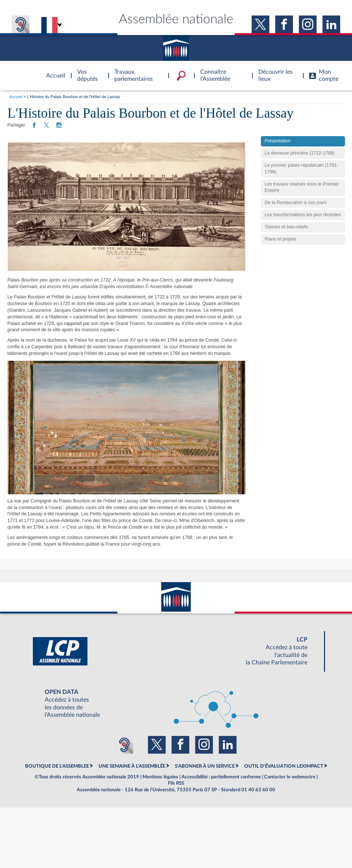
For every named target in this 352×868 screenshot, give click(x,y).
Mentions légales (160, 777)
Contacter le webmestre (290, 777)
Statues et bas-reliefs (286, 239)
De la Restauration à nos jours (296, 214)
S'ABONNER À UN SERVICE (205, 766)
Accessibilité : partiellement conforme (221, 777)
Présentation (277, 153)
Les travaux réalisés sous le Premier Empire (302, 199)
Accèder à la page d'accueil (53, 71)
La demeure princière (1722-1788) (300, 165)
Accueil (16, 97)
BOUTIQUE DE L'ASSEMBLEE (57, 766)
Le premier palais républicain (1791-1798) (301, 180)
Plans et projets (280, 251)
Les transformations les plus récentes (303, 226)
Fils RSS (176, 783)
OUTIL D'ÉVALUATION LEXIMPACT (284, 766)
